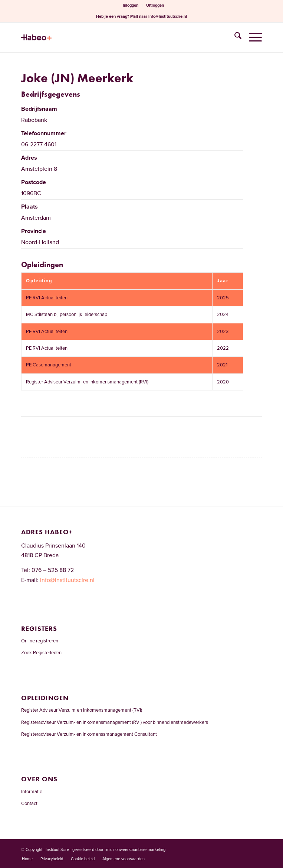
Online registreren (40, 641)
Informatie (32, 792)
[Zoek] (234, 37)
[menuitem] (131, 6)
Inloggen (131, 5)
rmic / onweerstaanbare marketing (135, 850)
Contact (29, 804)
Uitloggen (155, 5)
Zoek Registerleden (41, 653)
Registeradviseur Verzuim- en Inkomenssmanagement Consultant (89, 734)
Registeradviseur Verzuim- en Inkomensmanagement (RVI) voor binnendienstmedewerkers (115, 722)
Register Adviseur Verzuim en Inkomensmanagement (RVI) (82, 710)
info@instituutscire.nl (168, 16)
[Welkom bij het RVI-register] (117, 37)
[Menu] (252, 37)
